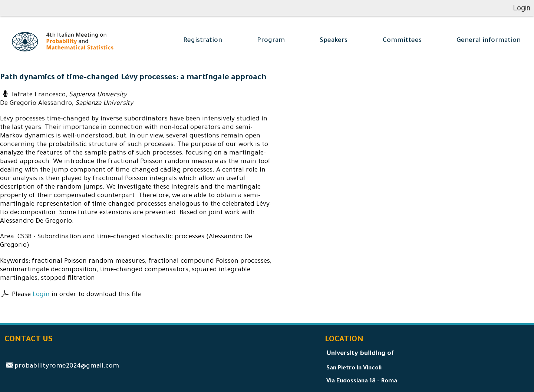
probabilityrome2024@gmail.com (67, 367)
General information (489, 41)
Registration (203, 41)
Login (41, 295)
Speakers (334, 41)
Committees (402, 41)
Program (271, 41)
